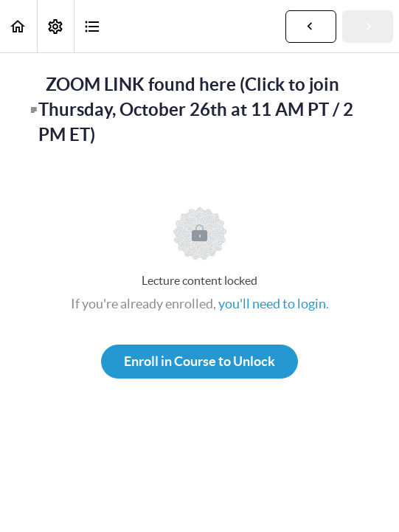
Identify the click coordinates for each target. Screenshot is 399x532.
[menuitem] (55, 26)
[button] (18, 26)
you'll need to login (272, 304)
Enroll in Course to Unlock (199, 361)
